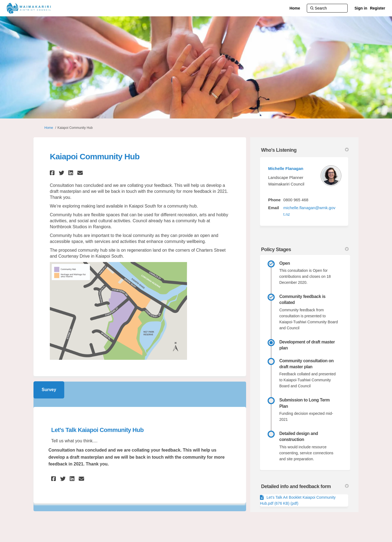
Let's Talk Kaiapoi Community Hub (97, 430)
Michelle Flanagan (286, 168)
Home (49, 128)
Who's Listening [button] (305, 150)
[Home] (295, 8)
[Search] (327, 8)
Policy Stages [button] (305, 249)
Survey (49, 390)
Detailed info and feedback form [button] (305, 486)
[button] (53, 173)
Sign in (361, 8)
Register (378, 8)
